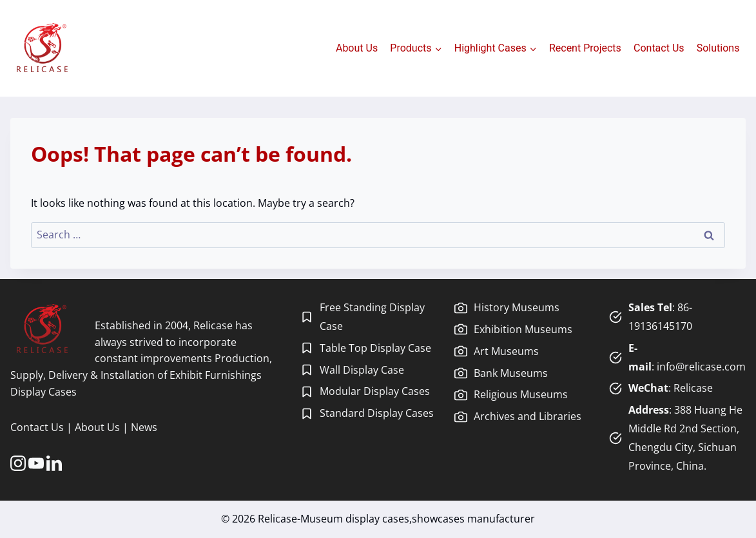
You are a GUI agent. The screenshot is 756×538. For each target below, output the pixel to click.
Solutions (718, 48)
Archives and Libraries (528, 416)
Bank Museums (511, 373)
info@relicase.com (701, 367)
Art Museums (506, 351)
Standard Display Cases (377, 413)
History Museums (517, 307)
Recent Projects (585, 48)
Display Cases (44, 392)
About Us (357, 48)
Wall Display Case (362, 370)
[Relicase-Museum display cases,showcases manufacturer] (42, 48)
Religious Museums (521, 394)
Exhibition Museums (523, 329)
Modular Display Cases (375, 391)
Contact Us (659, 48)
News (144, 427)
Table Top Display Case (375, 348)
